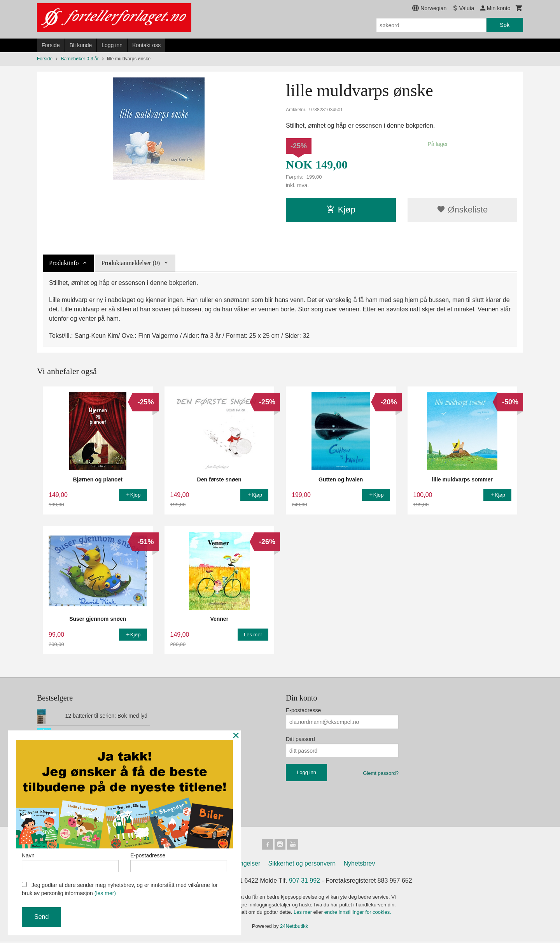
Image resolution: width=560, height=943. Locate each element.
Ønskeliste (462, 210)
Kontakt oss (146, 45)
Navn (70, 860)
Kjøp (341, 210)
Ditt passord (300, 739)
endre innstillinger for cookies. (358, 914)
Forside (51, 45)
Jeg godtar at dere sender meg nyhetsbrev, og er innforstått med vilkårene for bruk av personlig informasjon (120, 889)
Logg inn (112, 45)
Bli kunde (81, 45)
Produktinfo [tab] (64, 263)
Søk (505, 25)
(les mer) (105, 893)
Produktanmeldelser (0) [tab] (130, 263)
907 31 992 (304, 882)
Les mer (304, 914)
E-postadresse (303, 710)
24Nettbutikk (294, 928)
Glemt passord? (381, 773)
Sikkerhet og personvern (302, 865)
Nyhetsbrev (360, 865)
